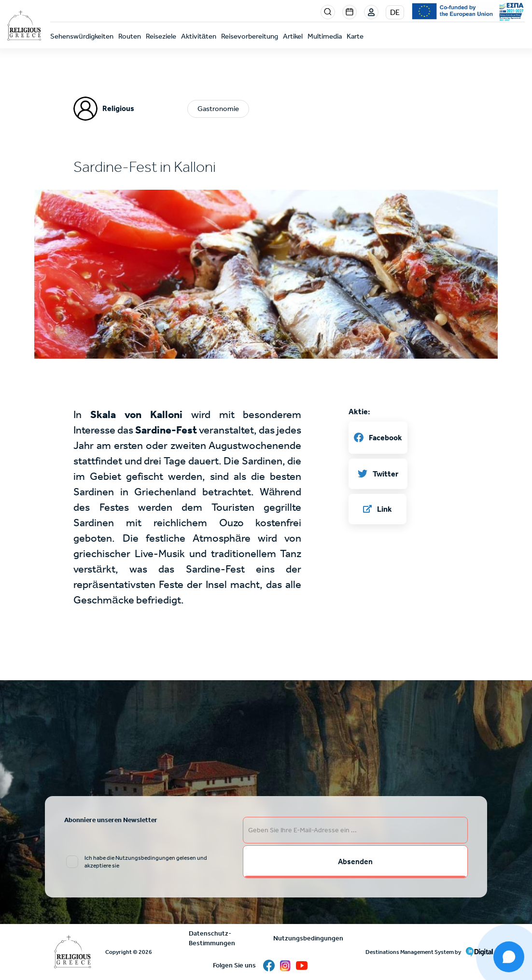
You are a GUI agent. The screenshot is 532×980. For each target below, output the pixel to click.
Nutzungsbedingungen (308, 938)
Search (328, 12)
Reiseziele (161, 36)
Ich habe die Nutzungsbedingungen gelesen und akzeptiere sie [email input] (146, 862)
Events (350, 12)
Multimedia (325, 36)
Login (372, 13)
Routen (130, 36)
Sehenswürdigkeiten (82, 36)
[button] (266, 354)
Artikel (293, 36)
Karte (355, 36)
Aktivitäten (199, 36)
